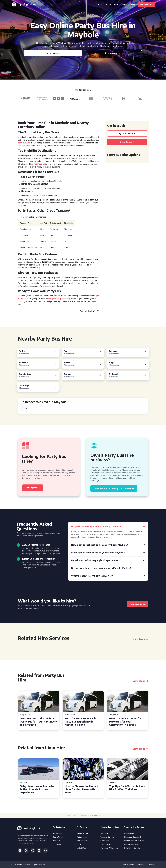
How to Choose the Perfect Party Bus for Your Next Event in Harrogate (39, 721)
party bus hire (24, 143)
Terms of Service (128, 865)
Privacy (141, 865)
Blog (133, 4)
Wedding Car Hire (107, 837)
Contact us (57, 844)
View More (140, 639)
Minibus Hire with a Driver (134, 841)
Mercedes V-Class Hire (109, 848)
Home (100, 4)
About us (56, 841)
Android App (81, 848)
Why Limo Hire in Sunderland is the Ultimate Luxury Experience (38, 789)
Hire (116, 4)
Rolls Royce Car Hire (132, 848)
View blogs (140, 681)
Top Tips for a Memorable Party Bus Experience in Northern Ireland (81, 721)
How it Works (82, 841)
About (108, 4)
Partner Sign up (82, 833)
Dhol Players (129, 833)
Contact (124, 4)
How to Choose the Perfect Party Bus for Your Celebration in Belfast (126, 721)
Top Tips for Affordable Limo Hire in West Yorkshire (127, 788)
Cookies (151, 865)
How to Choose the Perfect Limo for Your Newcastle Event (82, 789)
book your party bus (56, 299)
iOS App (80, 844)
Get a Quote (57, 833)
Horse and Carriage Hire (133, 837)
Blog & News (58, 837)
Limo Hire (24, 783)
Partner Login (82, 837)
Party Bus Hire (26, 715)
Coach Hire (105, 841)
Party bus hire (40, 164)
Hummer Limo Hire (131, 844)
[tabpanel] (39, 710)
